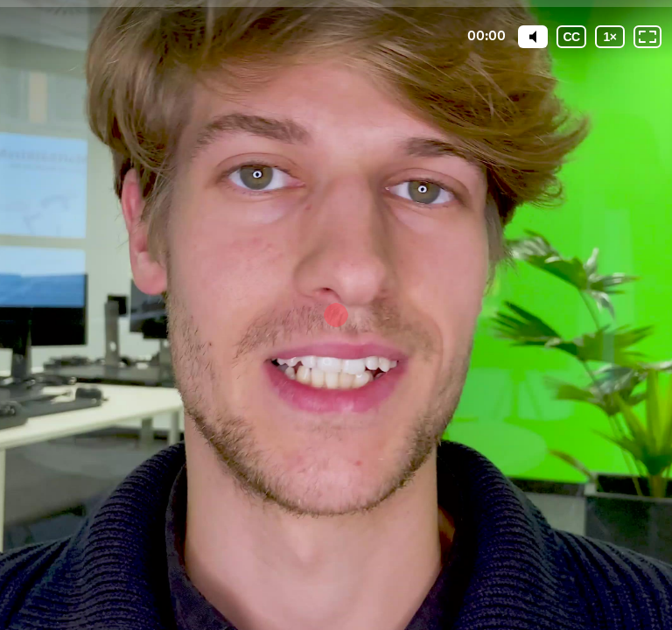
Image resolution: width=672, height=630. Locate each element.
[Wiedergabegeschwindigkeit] (610, 37)
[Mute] (533, 37)
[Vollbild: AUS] (647, 37)
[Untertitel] (571, 37)
